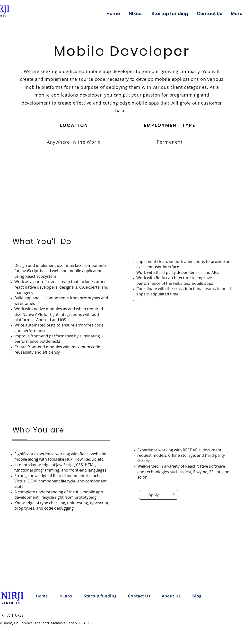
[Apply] (154, 495)
